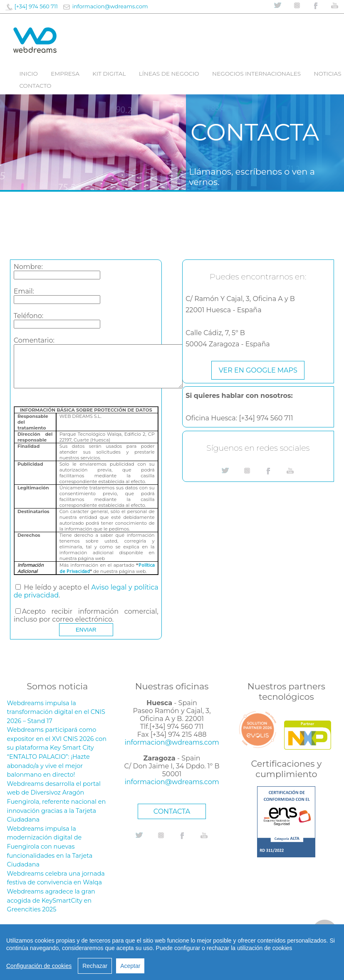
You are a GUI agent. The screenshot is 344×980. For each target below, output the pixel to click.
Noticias (327, 74)
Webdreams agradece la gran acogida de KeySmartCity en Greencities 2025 (51, 900)
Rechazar (95, 966)
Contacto (35, 86)
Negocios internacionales (256, 74)
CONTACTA (172, 811)
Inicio (28, 74)
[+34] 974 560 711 (36, 6)
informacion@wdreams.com (110, 6)
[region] (172, 952)
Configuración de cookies (39, 966)
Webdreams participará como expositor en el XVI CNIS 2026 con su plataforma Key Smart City (57, 739)
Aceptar (130, 966)
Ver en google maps (258, 370)
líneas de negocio (169, 74)
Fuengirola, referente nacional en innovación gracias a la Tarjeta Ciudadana (57, 811)
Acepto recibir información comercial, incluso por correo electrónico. (86, 615)
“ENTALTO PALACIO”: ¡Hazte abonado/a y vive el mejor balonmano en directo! (48, 766)
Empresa (65, 74)
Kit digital (109, 74)
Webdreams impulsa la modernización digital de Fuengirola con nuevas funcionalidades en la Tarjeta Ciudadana (50, 847)
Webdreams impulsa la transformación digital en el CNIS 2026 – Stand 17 (56, 712)
